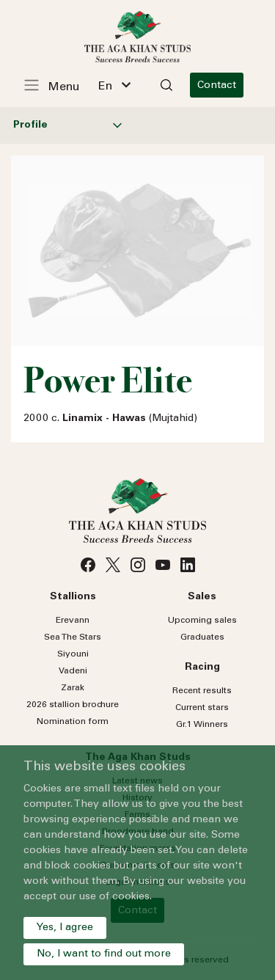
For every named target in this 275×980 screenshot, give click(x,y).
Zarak (73, 688)
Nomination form (73, 722)
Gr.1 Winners (202, 725)
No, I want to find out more (104, 954)
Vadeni (73, 671)
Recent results (202, 691)
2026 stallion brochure (73, 705)
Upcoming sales (202, 621)
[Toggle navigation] (59, 85)
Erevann (73, 621)
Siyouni (73, 654)
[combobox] (114, 85)
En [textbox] (105, 87)
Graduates (202, 637)
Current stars (202, 708)
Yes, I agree (65, 928)
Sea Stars (73, 637)
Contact (217, 86)
